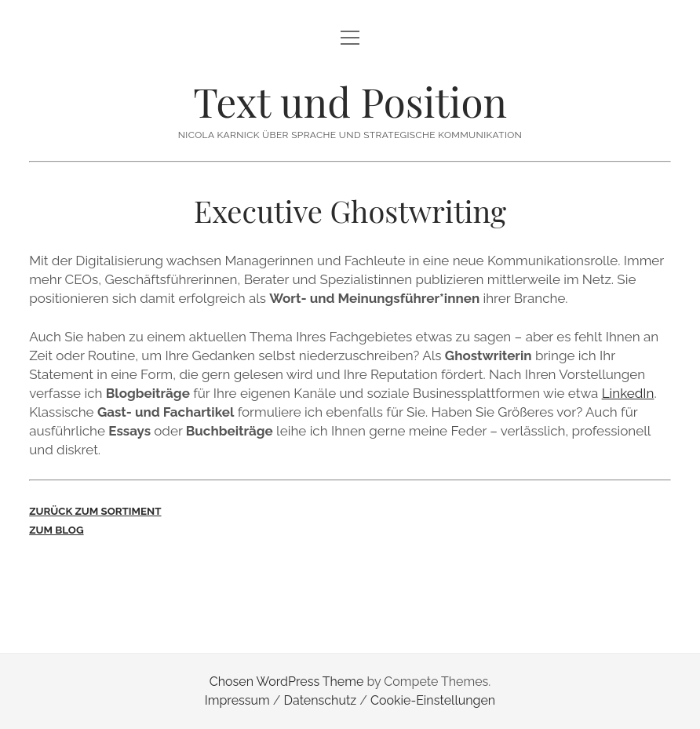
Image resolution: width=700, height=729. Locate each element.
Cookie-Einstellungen (433, 700)
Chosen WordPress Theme (287, 682)
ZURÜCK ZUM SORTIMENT (95, 511)
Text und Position (350, 101)
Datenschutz (321, 700)
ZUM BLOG (56, 530)
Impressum (237, 700)
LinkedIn (628, 393)
